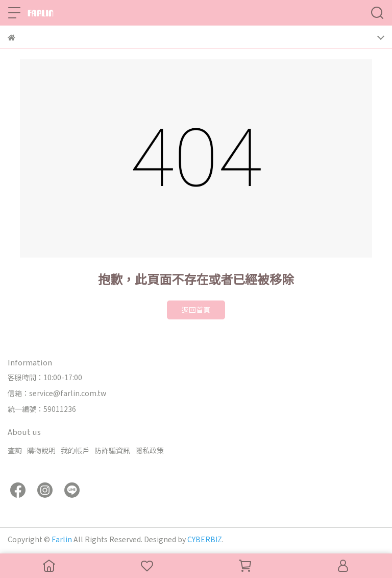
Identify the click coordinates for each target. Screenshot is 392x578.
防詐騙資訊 (112, 450)
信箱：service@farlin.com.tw (57, 393)
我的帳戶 (75, 450)
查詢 (15, 450)
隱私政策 (150, 450)
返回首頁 (196, 310)
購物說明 (41, 450)
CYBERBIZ (205, 539)
